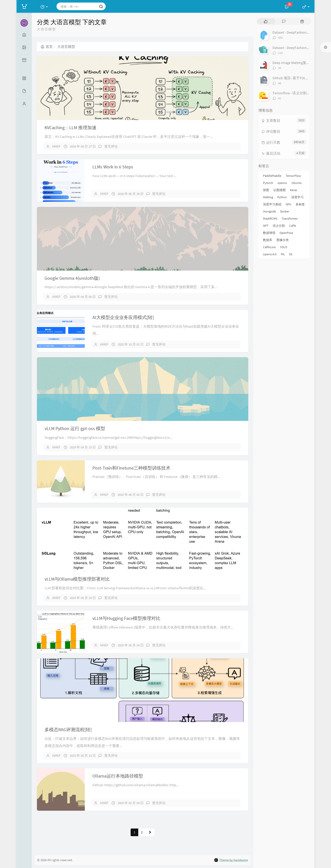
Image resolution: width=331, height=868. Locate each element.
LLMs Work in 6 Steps (113, 167)
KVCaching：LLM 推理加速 (71, 128)
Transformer (290, 218)
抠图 (266, 190)
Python (282, 197)
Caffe (293, 226)
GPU (288, 204)
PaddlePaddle (272, 176)
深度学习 (297, 197)
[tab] (266, 21)
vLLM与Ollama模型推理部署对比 (77, 579)
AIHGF (56, 146)
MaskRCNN (270, 218)
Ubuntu (297, 183)
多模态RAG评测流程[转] (68, 730)
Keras (294, 190)
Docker (285, 211)
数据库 (268, 240)
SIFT (266, 226)
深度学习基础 (272, 204)
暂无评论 (111, 146)
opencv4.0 (270, 254)
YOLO (284, 247)
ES (291, 254)
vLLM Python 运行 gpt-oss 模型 (75, 428)
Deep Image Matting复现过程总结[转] (301, 63)
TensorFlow (293, 176)
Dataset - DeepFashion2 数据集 (296, 48)
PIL (283, 254)
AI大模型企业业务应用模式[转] (123, 317)
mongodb (270, 211)
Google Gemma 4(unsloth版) (72, 278)
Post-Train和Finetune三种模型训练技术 (131, 468)
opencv (282, 183)
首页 (47, 47)
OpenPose (286, 233)
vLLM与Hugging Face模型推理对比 (126, 618)
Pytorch (268, 183)
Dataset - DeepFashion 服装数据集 (299, 32)
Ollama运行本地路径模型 (118, 776)
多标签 (300, 204)
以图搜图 (280, 190)
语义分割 (279, 226)
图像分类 (283, 240)
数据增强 (269, 233)
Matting (268, 197)
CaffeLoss (269, 247)
